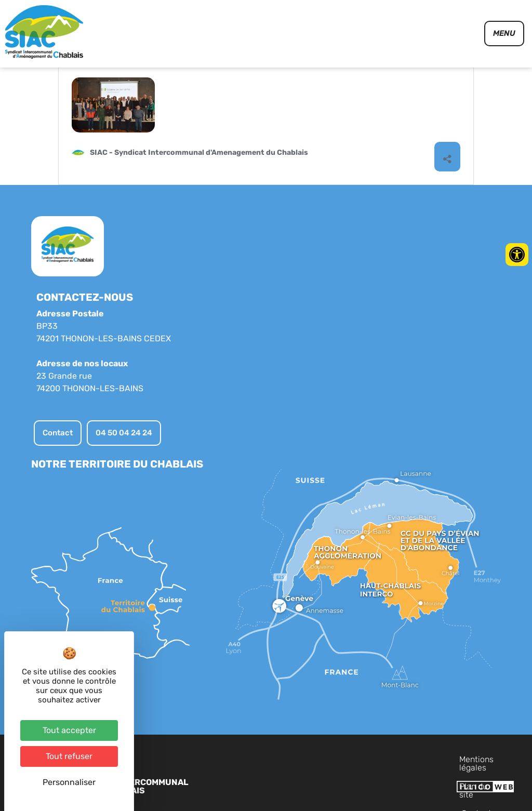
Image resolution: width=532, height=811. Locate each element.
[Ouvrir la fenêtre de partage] (447, 183)
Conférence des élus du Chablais (163, 88)
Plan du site (386, 786)
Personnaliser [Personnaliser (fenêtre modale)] (69, 782)
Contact (434, 786)
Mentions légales (322, 786)
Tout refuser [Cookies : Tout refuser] (69, 756)
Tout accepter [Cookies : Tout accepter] (69, 730)
